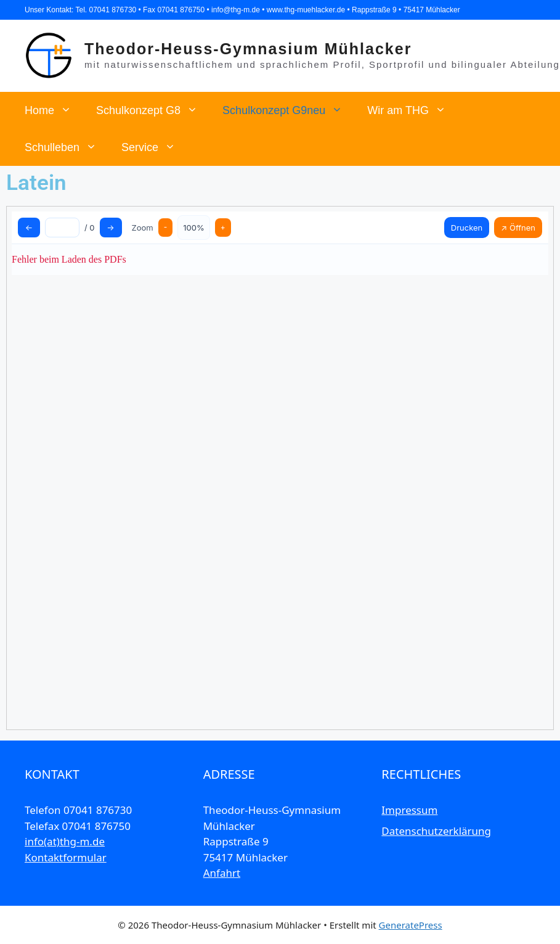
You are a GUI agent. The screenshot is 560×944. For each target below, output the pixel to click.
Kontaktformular (66, 857)
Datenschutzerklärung (436, 831)
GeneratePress (411, 925)
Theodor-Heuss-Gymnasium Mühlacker (248, 49)
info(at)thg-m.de (65, 841)
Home (54, 110)
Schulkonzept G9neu (289, 110)
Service (155, 147)
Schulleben (67, 147)
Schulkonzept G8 (153, 110)
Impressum (409, 810)
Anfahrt (222, 873)
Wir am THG (413, 110)
